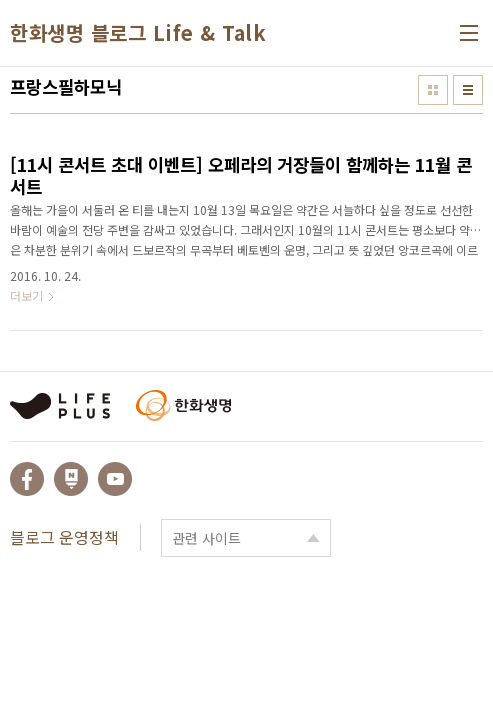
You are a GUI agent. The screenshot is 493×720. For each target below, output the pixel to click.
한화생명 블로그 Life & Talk (138, 33)
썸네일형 (433, 90)
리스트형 (468, 90)
